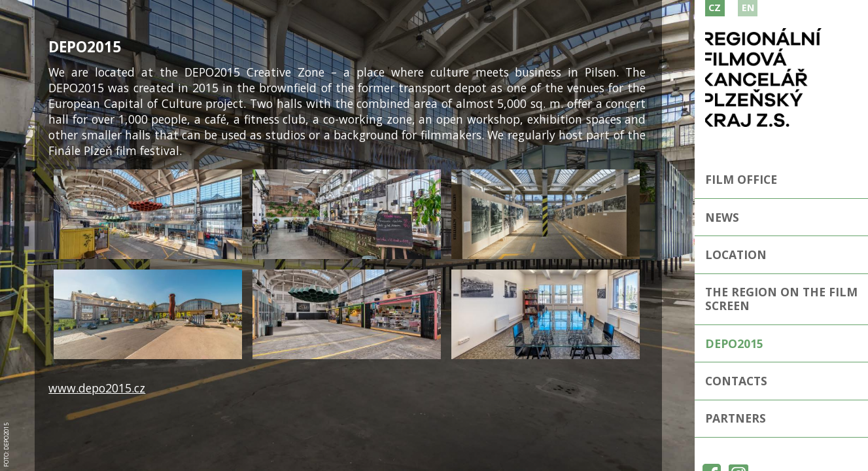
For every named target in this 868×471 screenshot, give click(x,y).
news (722, 217)
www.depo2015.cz (97, 388)
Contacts (736, 381)
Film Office (741, 179)
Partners (736, 418)
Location (736, 254)
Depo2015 (734, 343)
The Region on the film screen (781, 299)
